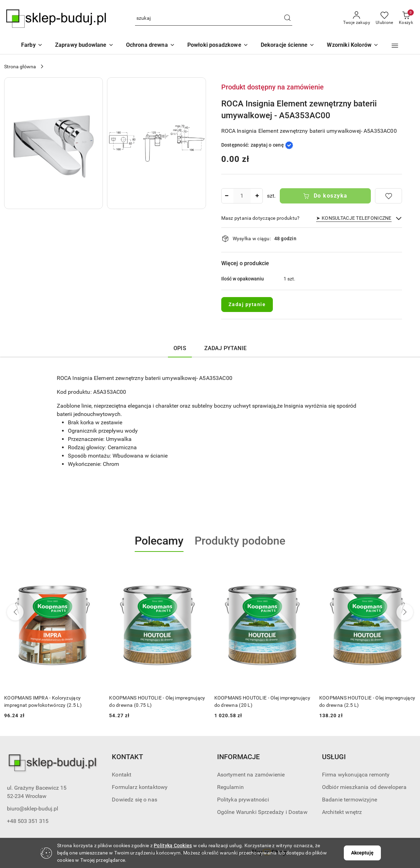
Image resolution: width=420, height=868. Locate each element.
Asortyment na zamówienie (251, 775)
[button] (353, 46)
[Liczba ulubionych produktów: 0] (385, 18)
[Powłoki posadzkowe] (218, 46)
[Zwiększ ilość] (257, 196)
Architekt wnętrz (342, 812)
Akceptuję (362, 853)
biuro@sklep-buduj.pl (33, 809)
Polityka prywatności (243, 800)
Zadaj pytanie (247, 304)
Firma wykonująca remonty (356, 775)
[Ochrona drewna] (150, 46)
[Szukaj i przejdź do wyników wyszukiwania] (287, 18)
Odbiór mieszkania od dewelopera (364, 787)
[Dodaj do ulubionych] (388, 196)
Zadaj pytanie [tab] (225, 348)
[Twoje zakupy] (357, 18)
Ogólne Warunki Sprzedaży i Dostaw (262, 812)
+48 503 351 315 (28, 821)
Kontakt (122, 775)
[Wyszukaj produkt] (214, 19)
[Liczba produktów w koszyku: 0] (406, 18)
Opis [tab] (180, 348)
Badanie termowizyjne (350, 800)
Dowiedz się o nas (135, 800)
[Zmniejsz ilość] (227, 196)
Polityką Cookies (173, 845)
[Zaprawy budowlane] (84, 46)
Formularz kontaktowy (140, 787)
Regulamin (230, 787)
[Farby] (32, 46)
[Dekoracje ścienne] (288, 46)
